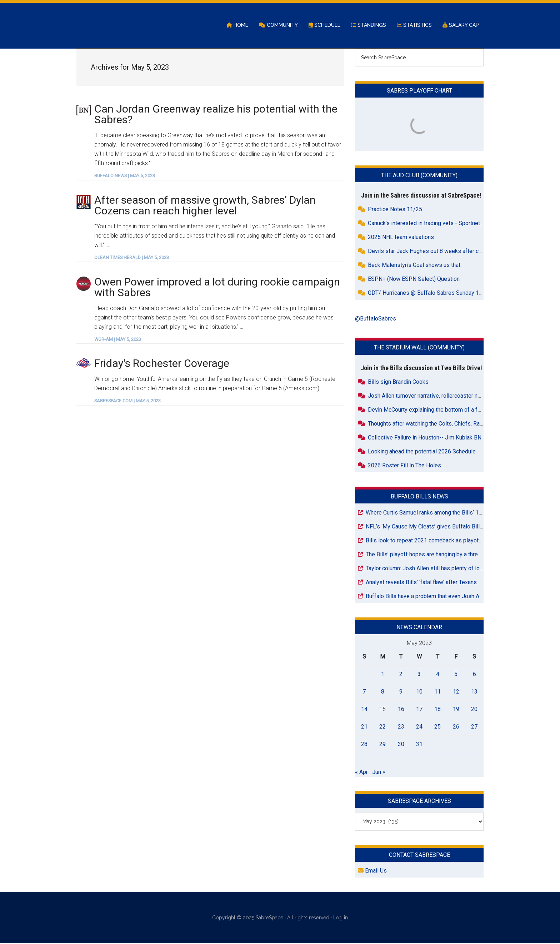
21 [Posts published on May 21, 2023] (364, 727)
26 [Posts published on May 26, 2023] (456, 727)
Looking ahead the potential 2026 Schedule (422, 452)
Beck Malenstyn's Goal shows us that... (416, 266)
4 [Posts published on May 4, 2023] (438, 674)
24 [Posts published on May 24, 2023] (419, 727)
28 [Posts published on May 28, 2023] (364, 744)
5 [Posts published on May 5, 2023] (456, 674)
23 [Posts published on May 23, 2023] (401, 727)
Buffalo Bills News (419, 497)
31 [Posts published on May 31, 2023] (419, 744)
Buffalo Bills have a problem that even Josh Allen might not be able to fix (456, 597)
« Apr (361, 772)
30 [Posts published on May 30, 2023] (401, 744)
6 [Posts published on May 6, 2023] (474, 674)
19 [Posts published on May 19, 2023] (456, 709)
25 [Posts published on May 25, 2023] (437, 727)
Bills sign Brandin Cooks (398, 382)
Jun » (379, 772)
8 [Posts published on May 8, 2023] (383, 692)
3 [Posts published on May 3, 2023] (419, 674)
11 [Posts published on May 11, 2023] (437, 692)
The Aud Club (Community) (419, 176)
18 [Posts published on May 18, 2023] (437, 709)
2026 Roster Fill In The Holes (404, 466)
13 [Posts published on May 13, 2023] (474, 692)
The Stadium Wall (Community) (419, 348)
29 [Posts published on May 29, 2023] (382, 744)
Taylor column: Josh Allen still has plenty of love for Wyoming (442, 569)
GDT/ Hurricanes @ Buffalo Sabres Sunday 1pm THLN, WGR (442, 294)
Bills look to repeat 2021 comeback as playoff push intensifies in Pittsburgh (461, 541)
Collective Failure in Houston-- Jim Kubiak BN (425, 438)
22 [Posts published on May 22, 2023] (382, 727)
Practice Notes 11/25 (395, 210)
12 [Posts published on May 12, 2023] (456, 692)
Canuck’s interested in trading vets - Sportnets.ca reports (439, 224)
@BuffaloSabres (376, 319)
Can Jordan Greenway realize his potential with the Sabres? (216, 115)
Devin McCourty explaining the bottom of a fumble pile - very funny (451, 410)
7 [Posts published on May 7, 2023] (364, 692)
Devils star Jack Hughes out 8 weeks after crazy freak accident (447, 252)
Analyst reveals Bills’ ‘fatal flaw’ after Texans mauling (432, 583)
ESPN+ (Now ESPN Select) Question (414, 280)
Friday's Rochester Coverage (162, 364)
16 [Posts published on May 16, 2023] (401, 709)
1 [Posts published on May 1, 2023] (383, 674)
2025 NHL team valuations (401, 238)
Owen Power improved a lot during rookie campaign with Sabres (217, 287)
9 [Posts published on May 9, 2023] (401, 692)
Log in (341, 918)
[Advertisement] (210, 471)
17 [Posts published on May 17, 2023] (419, 709)
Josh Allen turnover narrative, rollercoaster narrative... (434, 396)
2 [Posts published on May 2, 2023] (401, 674)
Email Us (372, 871)
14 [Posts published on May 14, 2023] (364, 709)
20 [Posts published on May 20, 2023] (474, 709)
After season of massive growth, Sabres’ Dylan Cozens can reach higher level (205, 206)
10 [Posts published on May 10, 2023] (419, 692)
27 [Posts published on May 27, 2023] (474, 727)
